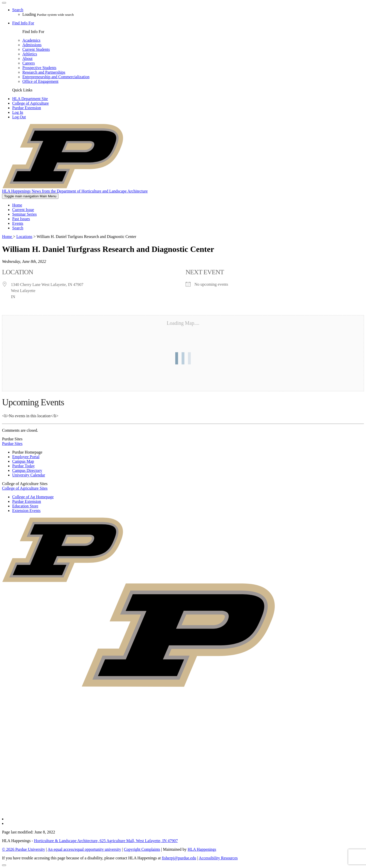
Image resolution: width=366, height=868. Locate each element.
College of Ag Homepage (33, 497)
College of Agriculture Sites (25, 488)
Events (18, 223)
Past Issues (21, 219)
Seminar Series (24, 214)
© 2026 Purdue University (24, 849)
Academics (31, 40)
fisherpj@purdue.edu (179, 858)
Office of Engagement (40, 81)
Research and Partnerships (44, 72)
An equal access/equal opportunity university (84, 849)
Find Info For (23, 23)
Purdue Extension (27, 108)
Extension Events (26, 511)
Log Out (19, 117)
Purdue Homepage (27, 452)
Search (18, 228)
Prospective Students (39, 68)
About (27, 59)
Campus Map (23, 461)
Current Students (36, 49)
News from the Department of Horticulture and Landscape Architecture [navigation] (90, 191)
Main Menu (30, 196)
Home (17, 205)
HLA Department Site (30, 99)
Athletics (30, 54)
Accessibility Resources (218, 858)
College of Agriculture (30, 103)
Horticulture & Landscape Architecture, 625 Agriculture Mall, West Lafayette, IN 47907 (106, 841)
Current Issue (23, 210)
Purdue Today (24, 466)
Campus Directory (27, 470)
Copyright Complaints (142, 849)
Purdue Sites (12, 444)
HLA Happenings (202, 849)
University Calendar (29, 475)
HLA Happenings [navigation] (16, 191)
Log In (18, 112)
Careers (29, 63)
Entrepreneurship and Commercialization (56, 77)
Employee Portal (26, 457)
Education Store (25, 506)
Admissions (32, 45)
